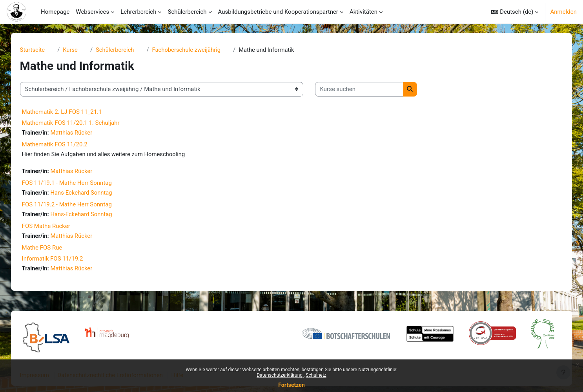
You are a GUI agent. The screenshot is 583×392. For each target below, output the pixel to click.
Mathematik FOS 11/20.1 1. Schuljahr (79, 123)
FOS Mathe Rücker (54, 227)
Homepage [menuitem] (55, 12)
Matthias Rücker (80, 133)
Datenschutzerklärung (280, 375)
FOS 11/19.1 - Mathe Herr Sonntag (75, 184)
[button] (515, 12)
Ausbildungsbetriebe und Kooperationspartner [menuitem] (278, 12)
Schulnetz (316, 375)
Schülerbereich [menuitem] (187, 12)
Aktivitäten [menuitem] (363, 12)
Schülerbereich (124, 50)
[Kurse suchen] (367, 90)
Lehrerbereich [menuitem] (138, 12)
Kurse (79, 50)
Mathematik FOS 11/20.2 (63, 145)
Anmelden (563, 12)
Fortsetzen (291, 385)
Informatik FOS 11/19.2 (60, 260)
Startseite (41, 50)
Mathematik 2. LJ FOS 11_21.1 (70, 112)
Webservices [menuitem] (92, 12)
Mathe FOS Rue (50, 249)
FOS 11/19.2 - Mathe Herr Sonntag (75, 205)
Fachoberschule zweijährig (196, 50)
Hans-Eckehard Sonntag (90, 193)
